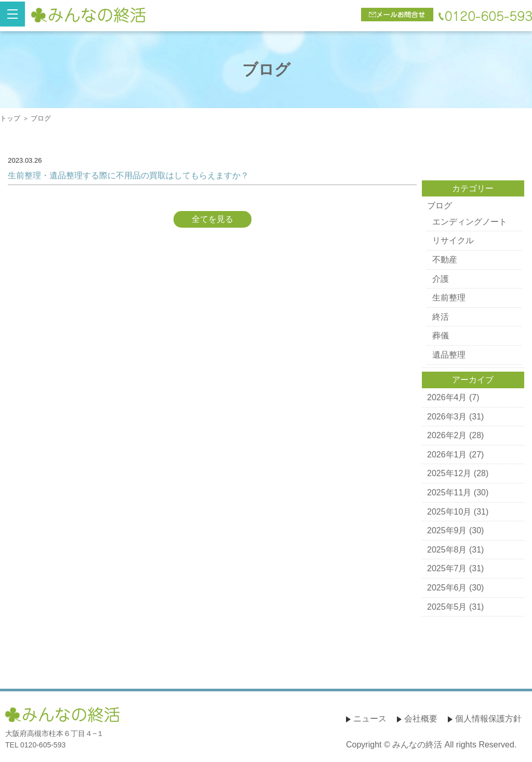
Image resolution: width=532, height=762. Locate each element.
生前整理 (449, 298)
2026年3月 (447, 417)
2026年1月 (447, 455)
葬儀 (441, 336)
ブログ (440, 206)
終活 (441, 317)
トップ (10, 118)
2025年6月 (447, 588)
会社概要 (421, 719)
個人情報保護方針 (488, 719)
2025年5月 (447, 607)
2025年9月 (447, 530)
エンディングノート (470, 222)
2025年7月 (447, 568)
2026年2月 (447, 435)
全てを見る (212, 219)
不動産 (445, 260)
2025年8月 (447, 550)
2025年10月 (449, 512)
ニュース (370, 719)
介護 (441, 279)
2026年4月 (447, 397)
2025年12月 (449, 473)
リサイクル (453, 240)
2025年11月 (449, 492)
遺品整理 (449, 355)
